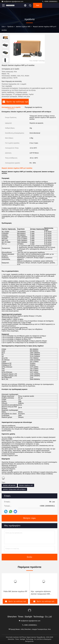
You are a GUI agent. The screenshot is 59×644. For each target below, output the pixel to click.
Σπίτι (3, 27)
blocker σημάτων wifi (26, 485)
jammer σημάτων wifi (23, 27)
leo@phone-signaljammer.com (12, 1)
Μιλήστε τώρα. (29, 518)
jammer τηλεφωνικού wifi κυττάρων (14, 489)
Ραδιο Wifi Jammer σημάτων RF (15, 591)
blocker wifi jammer (9, 485)
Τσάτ (38, 5)
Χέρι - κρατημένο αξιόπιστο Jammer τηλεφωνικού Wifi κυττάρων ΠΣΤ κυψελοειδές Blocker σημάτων (41, 593)
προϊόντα (10, 27)
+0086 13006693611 (50, 1)
